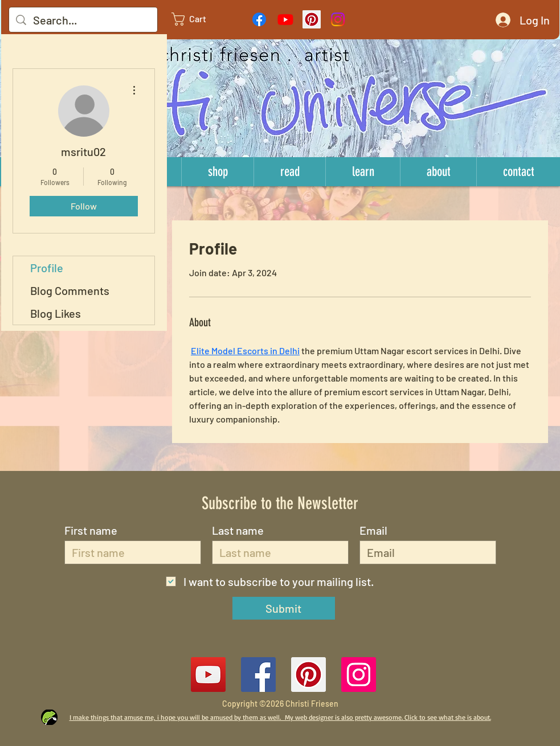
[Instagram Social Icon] (359, 675)
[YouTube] (208, 675)
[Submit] (284, 608)
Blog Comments (70, 290)
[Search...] (83, 20)
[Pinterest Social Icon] (312, 19)
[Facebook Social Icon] (258, 675)
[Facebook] (259, 19)
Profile (47, 268)
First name (91, 530)
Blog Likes (56, 313)
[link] (198, 19)
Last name (238, 530)
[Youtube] (285, 19)
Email (373, 530)
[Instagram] (338, 19)
